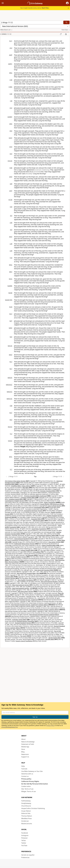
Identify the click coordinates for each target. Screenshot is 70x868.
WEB (11, 450)
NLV (11, 362)
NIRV (11, 328)
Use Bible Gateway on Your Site (32, 771)
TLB (11, 258)
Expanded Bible (36, 519)
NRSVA (10, 378)
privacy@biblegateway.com (10, 727)
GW (11, 184)
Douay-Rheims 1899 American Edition (52, 504)
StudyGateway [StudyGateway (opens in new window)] (26, 803)
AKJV (11, 237)
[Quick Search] (32, 22)
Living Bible (37, 552)
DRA (11, 124)
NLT (11, 369)
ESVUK (10, 161)
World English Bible (55, 638)
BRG (11, 73)
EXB (11, 168)
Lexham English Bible (27, 550)
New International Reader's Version (52, 582)
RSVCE (10, 427)
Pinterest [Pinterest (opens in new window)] (24, 838)
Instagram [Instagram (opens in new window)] (25, 835)
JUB (11, 223)
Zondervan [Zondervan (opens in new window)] (25, 821)
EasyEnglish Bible (40, 507)
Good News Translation (39, 529)
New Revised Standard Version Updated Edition (44, 615)
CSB (11, 80)
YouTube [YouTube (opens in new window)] (24, 846)
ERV (11, 131)
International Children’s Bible (46, 535)
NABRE (10, 286)
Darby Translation (50, 502)
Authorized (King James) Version (25, 544)
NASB (10, 293)
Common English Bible (28, 497)
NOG (11, 279)
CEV (11, 108)
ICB (11, 207)
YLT (11, 470)
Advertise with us (27, 774)
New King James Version (25, 591)
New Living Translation (52, 595)
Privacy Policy (50, 725)
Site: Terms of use (27, 789)
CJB (11, 101)
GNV (11, 177)
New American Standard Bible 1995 (28, 573)
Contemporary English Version (15, 501)
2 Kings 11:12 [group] (6, 34)
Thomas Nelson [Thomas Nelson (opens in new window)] (27, 816)
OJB (11, 406)
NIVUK (10, 346)
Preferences (25, 857)
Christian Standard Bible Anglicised (35, 496)
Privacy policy (26, 779)
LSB (11, 244)
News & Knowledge (28, 742)
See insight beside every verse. (35, 8)
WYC (11, 457)
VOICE (10, 441)
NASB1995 (9, 300)
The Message (30, 555)
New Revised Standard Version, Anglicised (24, 600)
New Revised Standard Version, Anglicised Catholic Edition (30, 605)
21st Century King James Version (15, 481)
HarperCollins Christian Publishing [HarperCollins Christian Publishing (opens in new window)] (33, 808)
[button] (67, 3)
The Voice (23, 636)
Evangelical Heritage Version (33, 511)
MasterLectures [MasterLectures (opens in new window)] (27, 824)
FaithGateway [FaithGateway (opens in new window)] (26, 801)
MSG (11, 265)
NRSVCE (10, 392)
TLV (11, 434)
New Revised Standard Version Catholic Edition (44, 610)
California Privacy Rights (30, 781)
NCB (11, 307)
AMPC (10, 64)
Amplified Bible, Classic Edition (21, 486)
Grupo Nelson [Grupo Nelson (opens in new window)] (26, 811)
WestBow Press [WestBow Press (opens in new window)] (27, 818)
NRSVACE (9, 385)
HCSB (10, 200)
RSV (11, 420)
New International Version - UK (22, 588)
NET (11, 321)
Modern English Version (18, 557)
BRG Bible (26, 488)
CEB (11, 94)
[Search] (66, 22)
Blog (23, 752)
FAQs (23, 766)
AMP (11, 55)
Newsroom (25, 754)
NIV (11, 337)
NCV (11, 314)
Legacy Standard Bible (49, 545)
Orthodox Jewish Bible (19, 620)
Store (23, 749)
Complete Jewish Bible (16, 499)
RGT (11, 413)
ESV (11, 154)
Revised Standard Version (23, 623)
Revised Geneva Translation (26, 621)
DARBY (10, 117)
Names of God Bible (57, 559)
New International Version (21, 585)
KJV (11, 230)
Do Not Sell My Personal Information (35, 784)
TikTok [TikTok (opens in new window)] (24, 841)
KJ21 (11, 41)
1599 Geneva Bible (38, 521)
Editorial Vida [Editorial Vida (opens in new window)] (26, 813)
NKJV (11, 355)
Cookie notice (26, 786)
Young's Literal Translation (24, 641)
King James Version (55, 542)
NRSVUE (9, 399)
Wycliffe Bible (50, 639)
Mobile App (25, 747)
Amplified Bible (10, 484)
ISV (11, 216)
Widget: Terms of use (29, 791)
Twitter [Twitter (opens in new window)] (24, 843)
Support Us (25, 757)
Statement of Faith (28, 744)
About (23, 739)
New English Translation (25, 580)
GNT (11, 191)
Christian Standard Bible (48, 491)
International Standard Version (24, 539)
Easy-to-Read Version (55, 506)
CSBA (10, 87)
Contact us (25, 776)
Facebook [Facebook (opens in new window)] (25, 833)
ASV (11, 48)
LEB (11, 251)
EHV (11, 147)
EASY (11, 138)
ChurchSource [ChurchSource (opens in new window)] (26, 806)
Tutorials (24, 769)
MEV (11, 272)
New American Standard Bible (44, 570)
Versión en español (28, 855)
